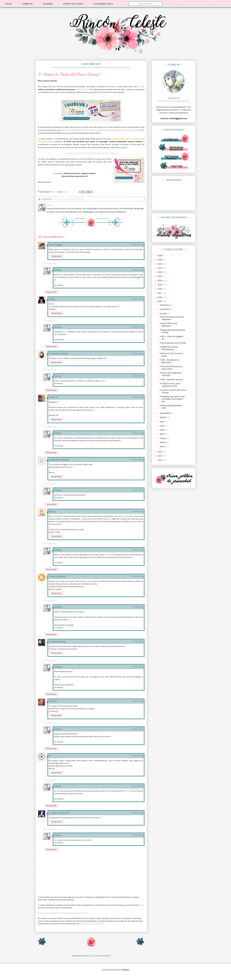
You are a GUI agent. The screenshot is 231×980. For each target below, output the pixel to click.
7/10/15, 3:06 (138, 576)
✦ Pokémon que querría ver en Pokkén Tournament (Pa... (172, 399)
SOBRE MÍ (27, 4)
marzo (163, 438)
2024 (160, 264)
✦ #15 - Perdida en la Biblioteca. (169, 361)
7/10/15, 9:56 (138, 490)
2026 (160, 256)
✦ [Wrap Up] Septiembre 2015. (171, 407)
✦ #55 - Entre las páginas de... (171, 338)
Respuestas (51, 263)
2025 (160, 260)
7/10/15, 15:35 (138, 756)
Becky (53, 511)
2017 (160, 293)
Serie (81, 199)
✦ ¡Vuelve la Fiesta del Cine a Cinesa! (173, 391)
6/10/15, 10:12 (138, 245)
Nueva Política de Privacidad (92, 924)
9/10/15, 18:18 (138, 813)
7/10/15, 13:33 (138, 701)
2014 (160, 452)
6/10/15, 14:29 (137, 270)
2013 (160, 456)
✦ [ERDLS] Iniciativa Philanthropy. (169, 348)
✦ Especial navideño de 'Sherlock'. (171, 374)
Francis (53, 701)
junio (162, 426)
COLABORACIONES (103, 4)
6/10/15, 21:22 (138, 511)
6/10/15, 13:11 (138, 397)
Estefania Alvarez (59, 353)
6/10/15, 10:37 (137, 299)
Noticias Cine (60, 199)
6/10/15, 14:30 (137, 327)
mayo (163, 430)
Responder (56, 256)
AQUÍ (142, 905)
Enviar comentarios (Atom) (98, 956)
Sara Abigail (56, 245)
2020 (160, 281)
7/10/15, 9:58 (138, 607)
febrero (164, 442)
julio (162, 422)
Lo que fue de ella (59, 813)
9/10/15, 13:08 (137, 729)
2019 (160, 285)
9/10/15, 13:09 (137, 786)
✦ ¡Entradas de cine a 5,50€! (173, 343)
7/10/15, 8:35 (138, 642)
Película (73, 199)
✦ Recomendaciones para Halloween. (172, 318)
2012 (160, 460)
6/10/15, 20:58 (137, 460)
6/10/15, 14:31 (138, 433)
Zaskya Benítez (58, 576)
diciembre (165, 305)
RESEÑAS (48, 4)
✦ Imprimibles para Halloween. (168, 325)
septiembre (165, 413)
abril (162, 434)
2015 (160, 301)
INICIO (9, 4)
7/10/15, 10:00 (137, 667)
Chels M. (54, 397)
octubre (164, 313)
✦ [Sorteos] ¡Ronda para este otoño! (171, 368)
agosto (163, 417)
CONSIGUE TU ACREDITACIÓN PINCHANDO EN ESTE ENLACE (91, 153)
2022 (160, 272)
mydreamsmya (58, 641)
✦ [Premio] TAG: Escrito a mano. (171, 355)
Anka (52, 299)
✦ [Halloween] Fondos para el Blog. (172, 331)
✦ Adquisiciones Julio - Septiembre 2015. (170, 385)
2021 (160, 276)
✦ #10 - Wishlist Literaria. (171, 380)
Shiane (58, 270)
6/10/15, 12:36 (137, 354)
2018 (160, 289)
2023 (160, 268)
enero (163, 446)
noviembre (165, 309)
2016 (160, 297)
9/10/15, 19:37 (138, 835)
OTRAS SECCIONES (73, 4)
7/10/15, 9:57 (138, 550)
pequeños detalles (59, 460)
